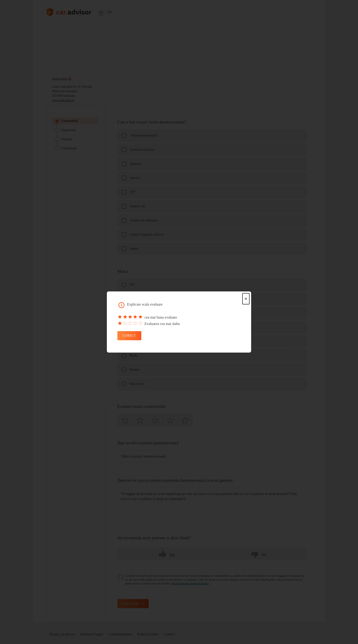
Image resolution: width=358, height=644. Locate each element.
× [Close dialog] (246, 299)
